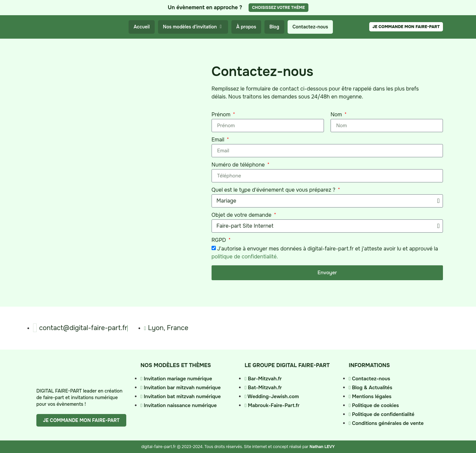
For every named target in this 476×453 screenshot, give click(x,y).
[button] (221, 27)
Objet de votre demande (242, 215)
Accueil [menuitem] (141, 27)
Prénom (222, 115)
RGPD (219, 241)
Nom (337, 115)
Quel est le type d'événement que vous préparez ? (274, 190)
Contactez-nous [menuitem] (310, 27)
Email (219, 140)
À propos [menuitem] (246, 27)
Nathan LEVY (322, 447)
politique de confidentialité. (245, 257)
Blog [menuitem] (274, 27)
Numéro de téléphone (239, 165)
